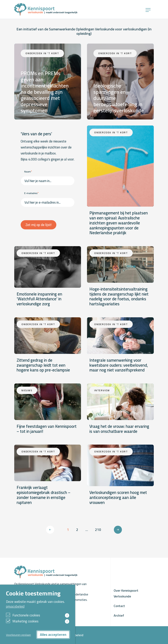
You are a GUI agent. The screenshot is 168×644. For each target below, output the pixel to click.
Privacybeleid (74, 635)
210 (98, 530)
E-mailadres (31, 193)
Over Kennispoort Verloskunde (126, 593)
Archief (119, 615)
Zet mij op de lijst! (38, 225)
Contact (119, 606)
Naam (28, 172)
